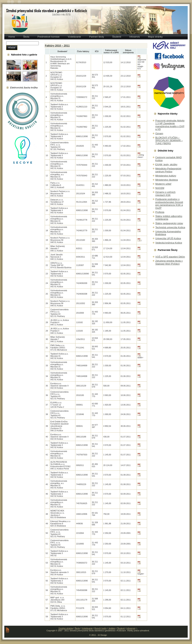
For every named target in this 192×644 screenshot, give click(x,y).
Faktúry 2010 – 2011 (57, 46)
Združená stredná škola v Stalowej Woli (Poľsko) (169, 262)
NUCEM (160, 188)
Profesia (160, 212)
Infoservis (131, 628)
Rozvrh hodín (100, 628)
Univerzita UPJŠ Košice (168, 238)
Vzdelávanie (87, 628)
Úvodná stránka (66, 628)
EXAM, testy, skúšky (166, 164)
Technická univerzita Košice (170, 227)
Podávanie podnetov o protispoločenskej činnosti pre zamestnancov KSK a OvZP (169, 204)
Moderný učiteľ (163, 184)
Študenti (121, 628)
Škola (77, 628)
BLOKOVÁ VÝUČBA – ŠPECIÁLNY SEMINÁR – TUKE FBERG (169, 140)
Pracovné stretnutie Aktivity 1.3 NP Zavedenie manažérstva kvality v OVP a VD (170, 125)
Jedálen (112, 628)
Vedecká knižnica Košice (169, 243)
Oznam (159, 133)
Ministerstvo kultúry (166, 176)
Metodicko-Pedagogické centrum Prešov (168, 170)
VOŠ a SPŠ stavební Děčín (170, 257)
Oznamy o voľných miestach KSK (165, 194)
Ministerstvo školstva (167, 180)
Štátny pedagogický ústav (169, 223)
